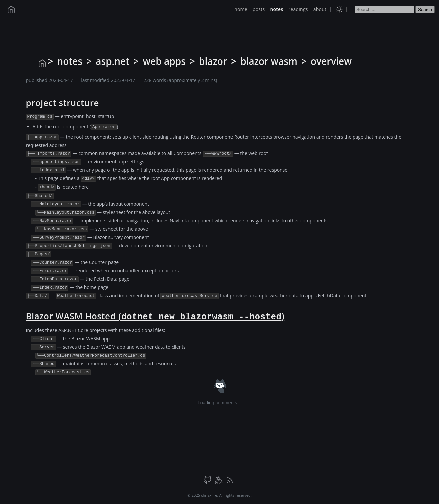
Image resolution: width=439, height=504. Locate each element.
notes (277, 9)
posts (259, 9)
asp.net (113, 61)
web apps (164, 61)
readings (298, 9)
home (241, 9)
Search (425, 10)
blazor (213, 61)
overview (331, 61)
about (320, 9)
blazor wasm (269, 61)
